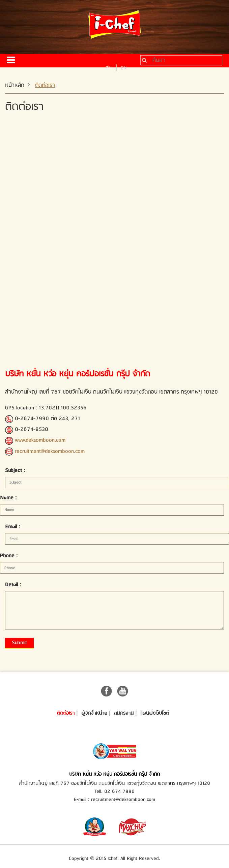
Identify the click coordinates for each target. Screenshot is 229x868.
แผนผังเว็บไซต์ (155, 713)
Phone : (9, 556)
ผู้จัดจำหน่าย (94, 713)
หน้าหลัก (15, 85)
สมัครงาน (124, 713)
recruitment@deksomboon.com (50, 451)
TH (109, 68)
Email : (12, 527)
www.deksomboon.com (40, 440)
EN (124, 68)
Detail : (13, 585)
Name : (8, 498)
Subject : (15, 471)
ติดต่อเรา (66, 713)
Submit (19, 643)
